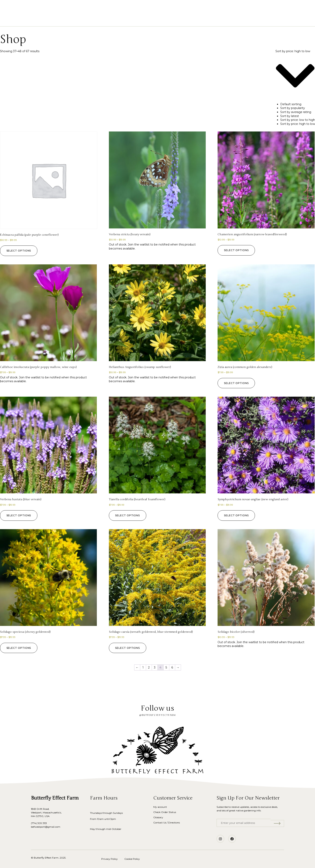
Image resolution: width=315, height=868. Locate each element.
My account (160, 807)
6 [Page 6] (172, 667)
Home (97, 20)
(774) (34, 823)
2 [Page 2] (149, 667)
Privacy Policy (109, 859)
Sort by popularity (293, 108)
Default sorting (291, 104)
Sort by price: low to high (298, 120)
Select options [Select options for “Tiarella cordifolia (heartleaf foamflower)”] (128, 515)
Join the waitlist (139, 245)
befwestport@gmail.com (46, 827)
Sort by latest (290, 116)
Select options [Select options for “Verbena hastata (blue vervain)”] (20, 515)
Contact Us (212, 20)
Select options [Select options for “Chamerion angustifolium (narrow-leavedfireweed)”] (237, 250)
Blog (192, 20)
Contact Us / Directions (167, 823)
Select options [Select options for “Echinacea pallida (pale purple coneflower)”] (20, 251)
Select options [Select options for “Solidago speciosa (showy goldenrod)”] (20, 648)
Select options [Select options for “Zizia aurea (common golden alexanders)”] (237, 383)
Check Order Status (165, 812)
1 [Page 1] (143, 667)
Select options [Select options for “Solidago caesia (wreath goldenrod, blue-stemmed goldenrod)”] (128, 648)
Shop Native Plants (123, 20)
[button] (26, 8)
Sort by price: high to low (298, 124)
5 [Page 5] (166, 667)
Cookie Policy (132, 859)
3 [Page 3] (155, 667)
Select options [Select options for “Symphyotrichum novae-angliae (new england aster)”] (237, 515)
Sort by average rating (296, 112)
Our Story (153, 20)
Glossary (175, 20)
